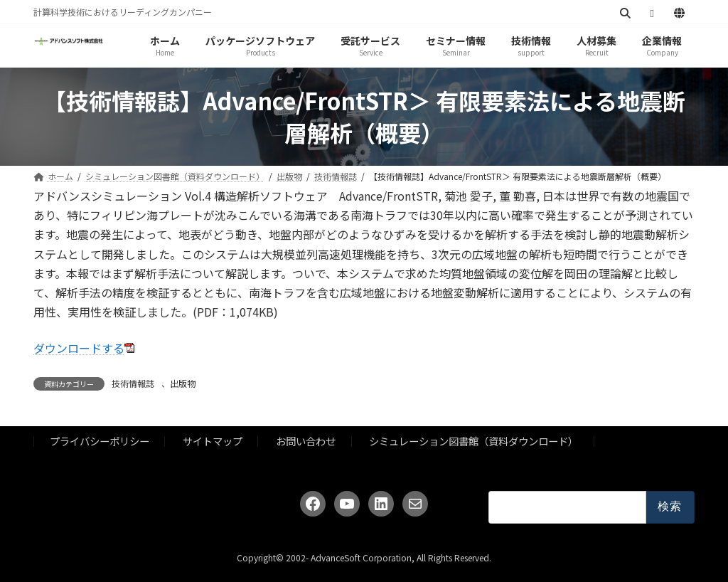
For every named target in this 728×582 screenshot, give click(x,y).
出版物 (183, 383)
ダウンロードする (79, 348)
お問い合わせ (306, 441)
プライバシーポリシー (100, 441)
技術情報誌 (133, 383)
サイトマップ (213, 441)
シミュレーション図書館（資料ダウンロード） (473, 441)
